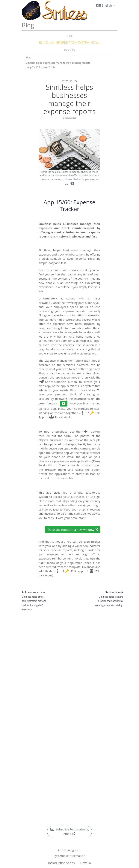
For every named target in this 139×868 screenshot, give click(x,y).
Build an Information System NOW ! (69, 42)
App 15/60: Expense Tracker (42, 67)
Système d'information (70, 856)
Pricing (69, 50)
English (104, 5)
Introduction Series (61, 863)
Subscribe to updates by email (69, 832)
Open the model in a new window (73, 530)
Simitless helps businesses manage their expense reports (58, 63)
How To (86, 863)
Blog (69, 36)
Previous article (34, 601)
